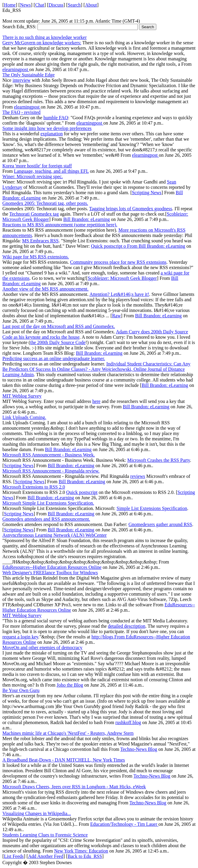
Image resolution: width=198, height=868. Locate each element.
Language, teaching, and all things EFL (51, 171)
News (25, 5)
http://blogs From (109, 637)
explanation (52, 134)
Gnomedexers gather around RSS (160, 524)
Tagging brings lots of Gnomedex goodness (131, 209)
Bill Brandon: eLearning (86, 219)
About (91, 5)
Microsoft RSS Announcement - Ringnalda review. (51, 471)
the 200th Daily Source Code (58, 342)
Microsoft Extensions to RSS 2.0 (34, 487)
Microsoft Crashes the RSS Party (159, 460)
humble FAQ (56, 118)
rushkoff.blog (128, 722)
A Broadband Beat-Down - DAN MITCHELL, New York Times (64, 760)
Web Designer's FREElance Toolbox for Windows (50, 573)
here (96, 401)
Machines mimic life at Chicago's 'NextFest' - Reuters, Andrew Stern (68, 733)
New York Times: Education (81, 851)
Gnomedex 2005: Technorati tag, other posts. (45, 203)
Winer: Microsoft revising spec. (33, 176)
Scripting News (147, 193)
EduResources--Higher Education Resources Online (52, 567)
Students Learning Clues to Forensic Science (45, 835)
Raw (116, 316)
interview (21, 80)
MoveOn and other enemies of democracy (42, 648)
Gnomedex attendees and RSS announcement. (46, 519)
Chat (40, 5)
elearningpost (16, 69)
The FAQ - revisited (21, 112)
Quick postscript (82, 492)
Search (74, 5)
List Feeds (14, 856)
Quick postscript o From (115, 246)
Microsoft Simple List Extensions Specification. (48, 503)
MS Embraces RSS (40, 241)
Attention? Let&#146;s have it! (119, 294)
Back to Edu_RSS (85, 856)
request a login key (20, 637)
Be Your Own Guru (21, 690)
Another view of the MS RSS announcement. (45, 289)
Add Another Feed (46, 856)
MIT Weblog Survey (22, 396)
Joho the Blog (70, 685)
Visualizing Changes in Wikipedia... (37, 813)
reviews (138, 476)
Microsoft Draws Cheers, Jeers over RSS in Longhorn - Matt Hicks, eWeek (74, 787)
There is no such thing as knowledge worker (45, 37)
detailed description (127, 626)
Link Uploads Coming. (24, 417)
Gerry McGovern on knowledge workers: (42, 43)
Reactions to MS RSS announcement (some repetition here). (60, 225)
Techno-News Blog (139, 749)
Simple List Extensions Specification (152, 508)
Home (10, 5)
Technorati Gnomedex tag (34, 214)
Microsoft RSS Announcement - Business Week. (49, 455)
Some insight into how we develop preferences (47, 128)
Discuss (56, 5)
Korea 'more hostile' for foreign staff (37, 166)
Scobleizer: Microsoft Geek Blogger (122, 278)
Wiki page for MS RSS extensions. (36, 257)
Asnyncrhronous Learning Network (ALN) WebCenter (54, 535)
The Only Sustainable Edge (29, 75)
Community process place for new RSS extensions (118, 262)
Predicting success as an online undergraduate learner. (54, 358)
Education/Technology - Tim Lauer (124, 824)
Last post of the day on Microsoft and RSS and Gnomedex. (59, 326)
